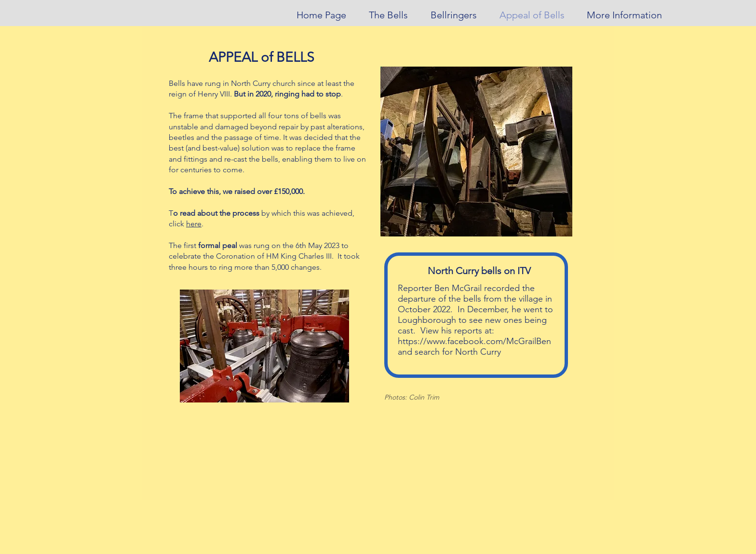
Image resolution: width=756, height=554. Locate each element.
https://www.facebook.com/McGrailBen (474, 341)
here (194, 224)
